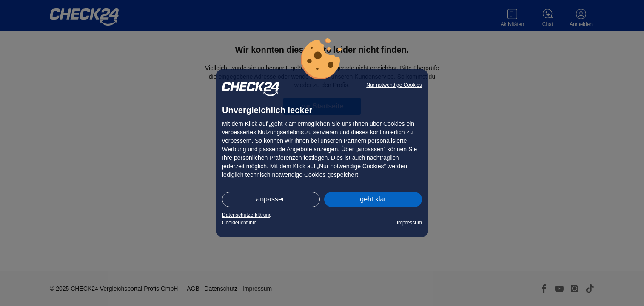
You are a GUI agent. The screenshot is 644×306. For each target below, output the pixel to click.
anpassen (271, 199)
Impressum (409, 223)
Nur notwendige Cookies (394, 85)
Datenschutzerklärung (247, 215)
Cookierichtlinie (239, 223)
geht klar (373, 199)
